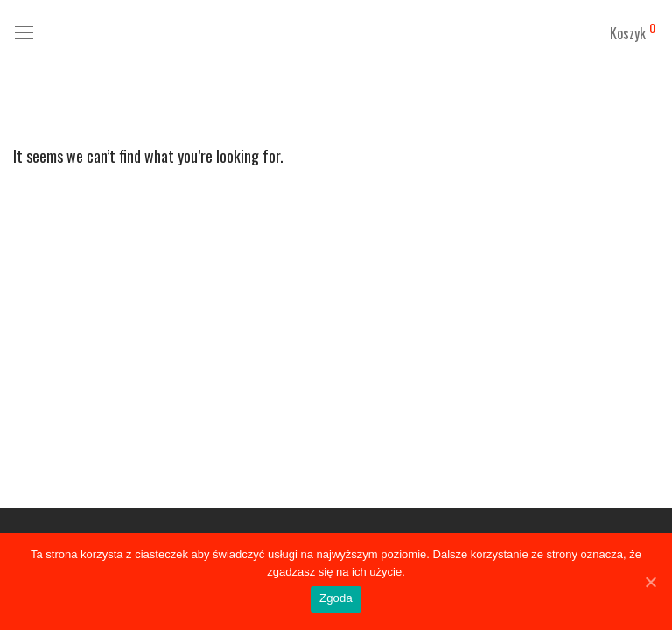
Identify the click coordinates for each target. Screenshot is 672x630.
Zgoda (336, 598)
